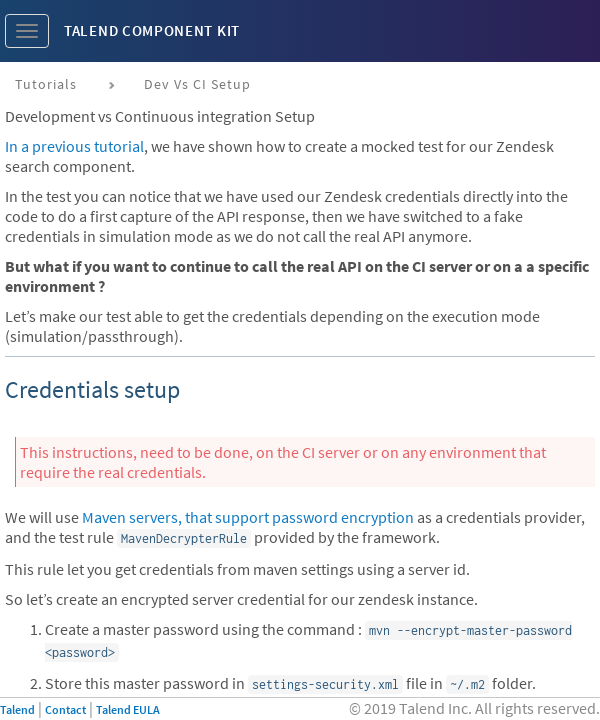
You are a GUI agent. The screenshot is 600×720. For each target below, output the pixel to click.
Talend (17, 709)
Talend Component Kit (152, 30)
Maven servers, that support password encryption (248, 517)
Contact (65, 709)
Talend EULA (128, 709)
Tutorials (46, 84)
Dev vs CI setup (197, 84)
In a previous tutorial (74, 146)
